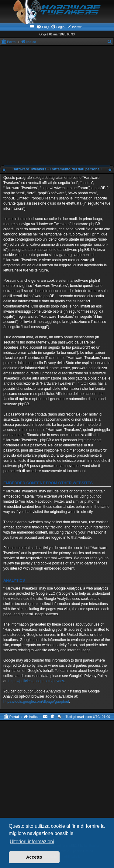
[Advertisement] (57, 105)
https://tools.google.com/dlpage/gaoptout (36, 702)
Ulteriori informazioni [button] (32, 842)
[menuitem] (43, 27)
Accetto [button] (34, 857)
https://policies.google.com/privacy (36, 681)
